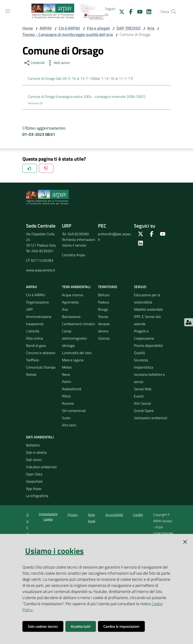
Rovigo (103, 309)
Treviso (103, 317)
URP (29, 309)
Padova (104, 302)
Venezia (104, 324)
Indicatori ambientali (41, 467)
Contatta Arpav (74, 255)
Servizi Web (143, 389)
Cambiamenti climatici (79, 324)
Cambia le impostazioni (121, 626)
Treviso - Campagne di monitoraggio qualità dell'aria (68, 34)
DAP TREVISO (129, 28)
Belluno (104, 295)
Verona (103, 331)
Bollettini (33, 445)
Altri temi (69, 425)
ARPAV (46, 28)
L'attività (33, 331)
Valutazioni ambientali (151, 418)
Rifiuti (66, 396)
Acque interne (73, 295)
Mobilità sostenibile (148, 309)
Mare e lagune (73, 360)
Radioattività (72, 389)
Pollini (67, 382)
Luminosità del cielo (77, 353)
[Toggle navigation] (8, 11)
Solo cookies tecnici (43, 626)
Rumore (68, 403)
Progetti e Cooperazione (144, 335)
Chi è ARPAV (69, 28)
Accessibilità (114, 515)
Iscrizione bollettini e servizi (149, 378)
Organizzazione (37, 302)
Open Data (34, 474)
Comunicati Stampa (41, 367)
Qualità (139, 353)
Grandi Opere (144, 411)
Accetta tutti (81, 626)
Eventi (139, 396)
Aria (151, 28)
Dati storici (34, 460)
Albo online (35, 338)
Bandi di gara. (36, 346)
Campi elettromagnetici (74, 335)
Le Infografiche (37, 496)
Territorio (108, 287)
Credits (138, 515)
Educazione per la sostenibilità (147, 298)
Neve (66, 374)
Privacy (73, 515)
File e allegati (98, 28)
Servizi (140, 287)
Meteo (67, 367)
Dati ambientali (40, 437)
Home (28, 28)
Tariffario (32, 360)
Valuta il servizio (74, 245)
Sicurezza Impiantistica (144, 364)
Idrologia (68, 346)
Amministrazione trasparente (39, 320)
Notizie (31, 374)
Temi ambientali (76, 287)
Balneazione (71, 317)
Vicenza (104, 338)
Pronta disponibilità (148, 346)
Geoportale (34, 481)
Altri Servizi (142, 403)
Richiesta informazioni (79, 240)
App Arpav (34, 489)
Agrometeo (70, 302)
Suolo (66, 418)
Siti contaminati (74, 411)
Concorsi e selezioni (41, 353)
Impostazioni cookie (48, 517)
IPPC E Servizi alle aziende (147, 320)
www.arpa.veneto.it (41, 270)
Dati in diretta (36, 452)
